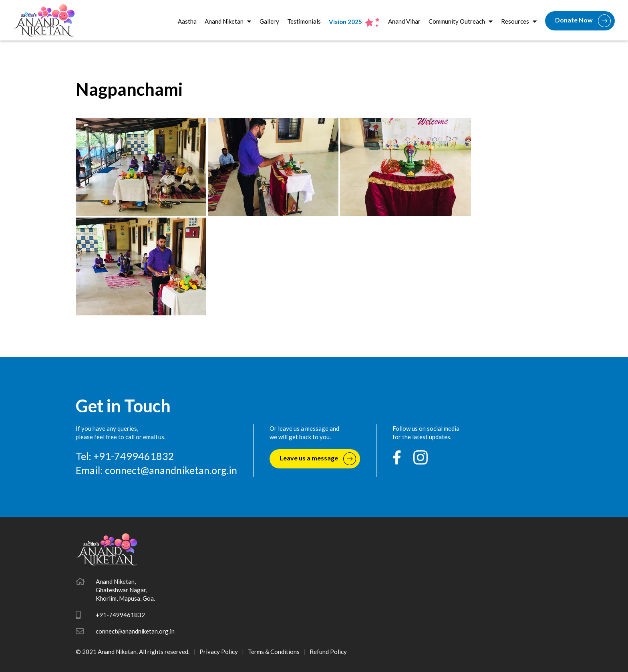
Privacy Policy (219, 652)
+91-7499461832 (120, 615)
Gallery (269, 21)
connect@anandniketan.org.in (171, 470)
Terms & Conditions (274, 652)
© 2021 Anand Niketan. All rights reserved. (133, 652)
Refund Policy (328, 652)
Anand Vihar (404, 21)
